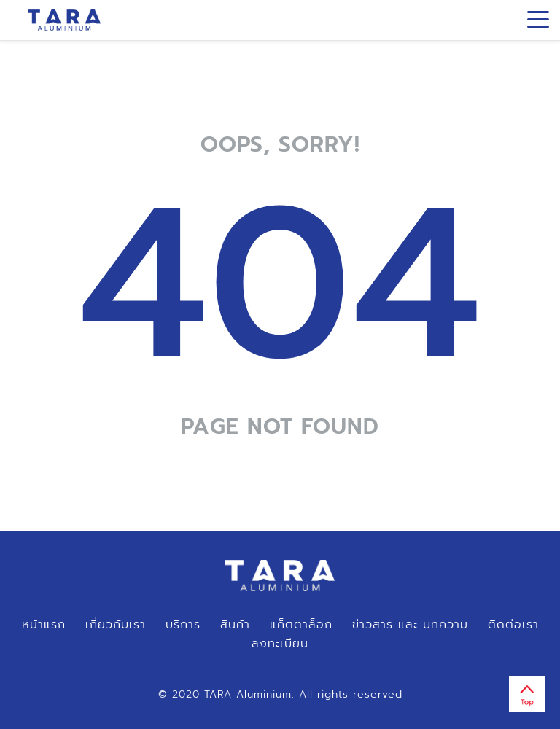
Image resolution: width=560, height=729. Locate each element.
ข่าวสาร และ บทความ (410, 625)
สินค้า (235, 625)
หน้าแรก (44, 625)
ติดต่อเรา (513, 625)
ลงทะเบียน (280, 644)
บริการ (183, 625)
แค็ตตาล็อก (301, 625)
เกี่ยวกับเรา (116, 625)
